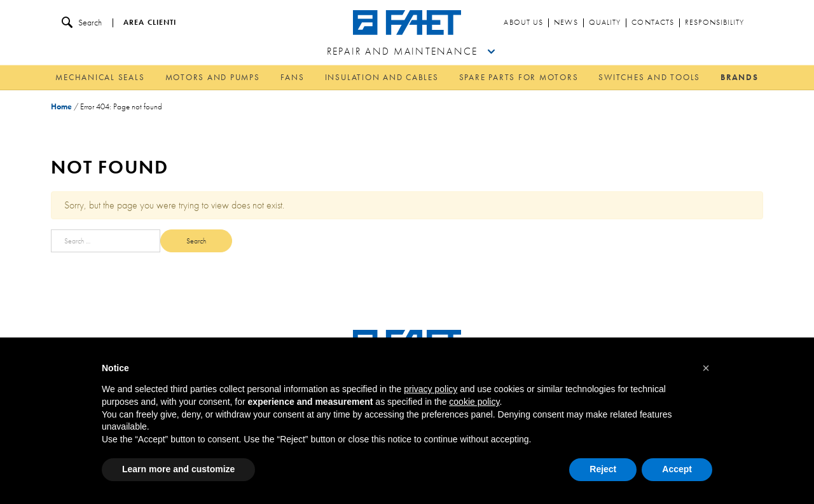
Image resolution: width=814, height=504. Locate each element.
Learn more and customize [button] (178, 469)
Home (61, 106)
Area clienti (150, 23)
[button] (706, 368)
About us (523, 23)
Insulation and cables (382, 77)
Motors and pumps (213, 77)
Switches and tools (649, 77)
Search (82, 23)
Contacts (653, 23)
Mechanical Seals (100, 77)
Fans (293, 77)
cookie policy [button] (474, 402)
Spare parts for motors (519, 77)
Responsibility (714, 23)
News (566, 23)
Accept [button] (677, 469)
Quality (605, 23)
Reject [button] (603, 469)
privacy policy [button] (431, 389)
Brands (740, 77)
